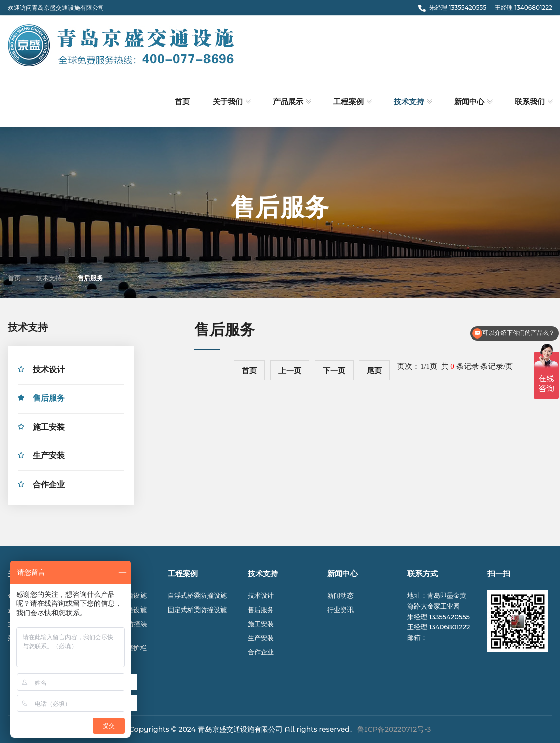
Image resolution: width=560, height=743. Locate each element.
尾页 (374, 371)
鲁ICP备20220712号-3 (394, 729)
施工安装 (49, 428)
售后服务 (49, 400)
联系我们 (530, 102)
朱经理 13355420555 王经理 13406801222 (485, 7)
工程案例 (348, 102)
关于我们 (228, 102)
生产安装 (49, 457)
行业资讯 (340, 610)
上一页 (290, 371)
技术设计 (49, 371)
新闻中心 (469, 102)
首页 (182, 102)
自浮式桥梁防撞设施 (197, 595)
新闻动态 (340, 595)
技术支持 (409, 102)
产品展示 (288, 102)
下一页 (334, 371)
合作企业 (49, 486)
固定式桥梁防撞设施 (197, 610)
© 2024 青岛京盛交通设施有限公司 (227, 729)
